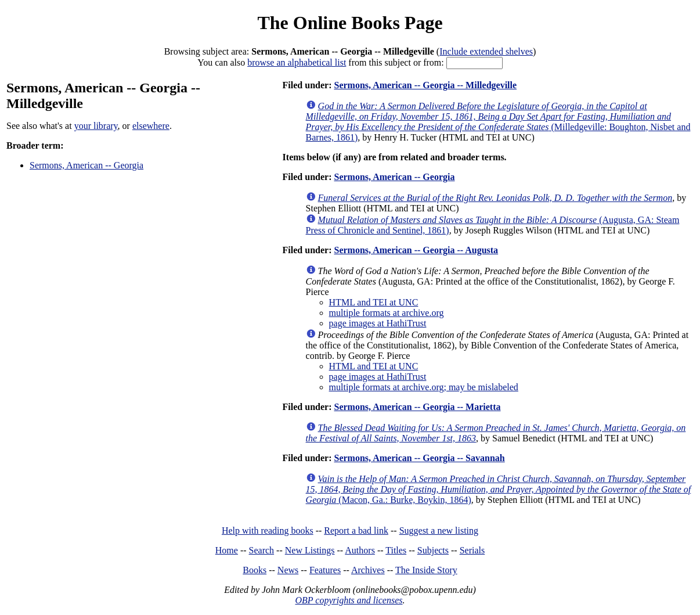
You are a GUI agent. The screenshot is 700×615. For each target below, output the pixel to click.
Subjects (433, 550)
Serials (472, 550)
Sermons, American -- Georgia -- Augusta (416, 250)
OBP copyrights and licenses (349, 600)
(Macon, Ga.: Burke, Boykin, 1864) (499, 489)
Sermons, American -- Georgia (86, 165)
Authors (360, 550)
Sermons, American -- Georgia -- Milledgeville (425, 85)
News (288, 570)
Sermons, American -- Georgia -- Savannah (419, 458)
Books (255, 570)
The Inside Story (426, 570)
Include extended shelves (486, 51)
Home (227, 550)
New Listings (310, 550)
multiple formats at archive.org (387, 313)
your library (96, 126)
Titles (396, 550)
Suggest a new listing (439, 531)
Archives (368, 570)
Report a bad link (356, 531)
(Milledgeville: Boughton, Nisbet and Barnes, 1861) (498, 122)
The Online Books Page (350, 23)
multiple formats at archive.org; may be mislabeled (424, 387)
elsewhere (151, 126)
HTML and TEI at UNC (374, 302)
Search (262, 550)
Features (325, 570)
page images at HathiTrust (378, 323)
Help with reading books (268, 531)
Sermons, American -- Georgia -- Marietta (417, 407)
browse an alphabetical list (297, 62)
